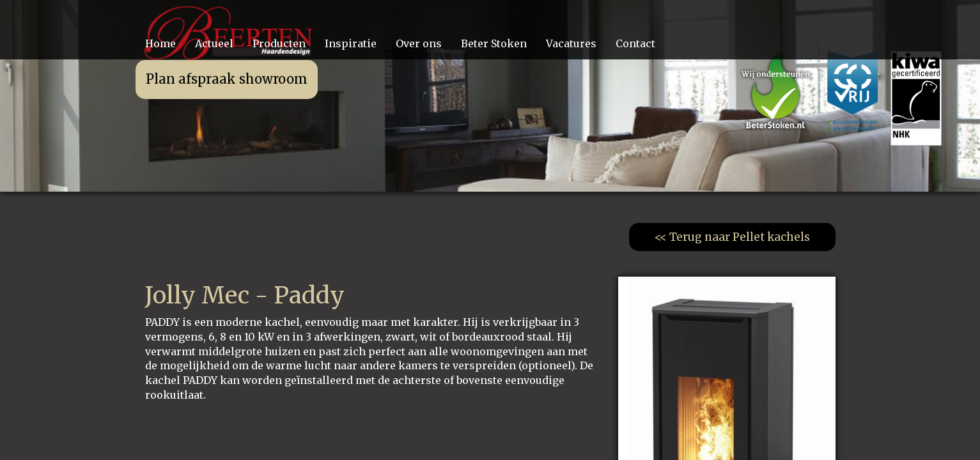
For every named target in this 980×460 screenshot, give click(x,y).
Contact (635, 43)
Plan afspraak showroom (227, 79)
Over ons (419, 43)
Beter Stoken (494, 43)
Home (160, 43)
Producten (279, 43)
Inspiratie (351, 43)
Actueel (214, 43)
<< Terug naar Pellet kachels (732, 237)
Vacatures (571, 43)
